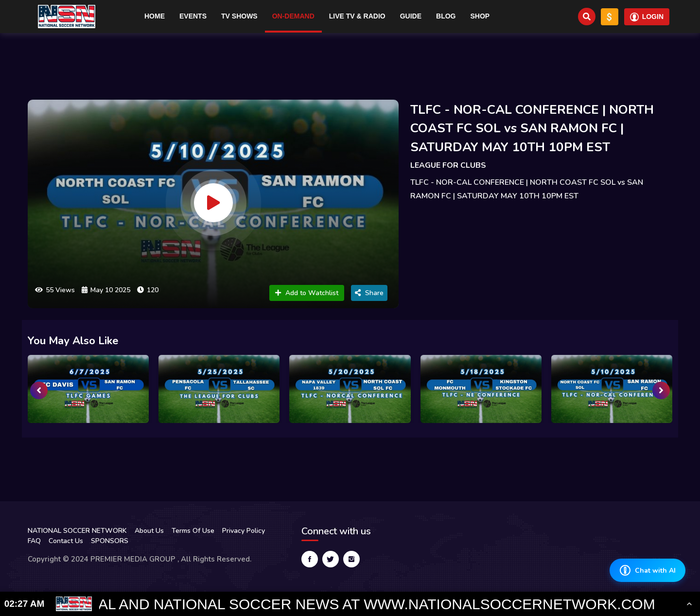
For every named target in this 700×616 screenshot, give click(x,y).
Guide (411, 16)
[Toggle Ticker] (689, 604)
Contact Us (66, 541)
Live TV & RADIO (357, 16)
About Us (149, 531)
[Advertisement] (350, 62)
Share (369, 293)
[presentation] (39, 390)
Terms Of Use (193, 531)
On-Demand (293, 16)
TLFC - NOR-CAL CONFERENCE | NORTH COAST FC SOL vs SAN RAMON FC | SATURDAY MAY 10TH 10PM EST (532, 128)
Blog (446, 16)
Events (193, 16)
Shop (480, 16)
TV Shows (239, 16)
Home (155, 16)
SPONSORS (110, 541)
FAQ (34, 541)
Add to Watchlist (307, 293)
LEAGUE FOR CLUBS (448, 165)
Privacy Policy (244, 531)
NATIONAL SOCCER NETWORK (77, 531)
